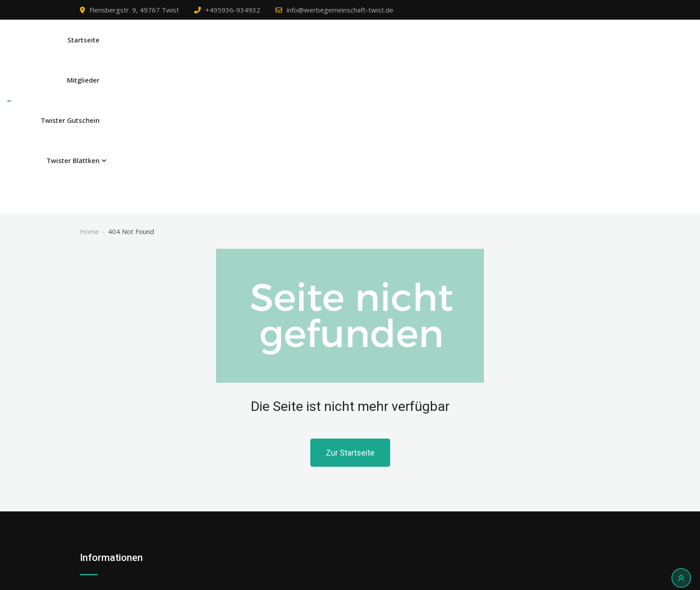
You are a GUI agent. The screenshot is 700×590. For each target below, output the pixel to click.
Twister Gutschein (516, 50)
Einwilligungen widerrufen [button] (119, 529)
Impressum (98, 461)
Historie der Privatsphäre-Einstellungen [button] (141, 512)
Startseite (407, 50)
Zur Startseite (350, 319)
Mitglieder (455, 50)
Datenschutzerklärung (114, 478)
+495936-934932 (233, 10)
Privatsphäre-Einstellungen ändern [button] (133, 495)
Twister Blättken (587, 50)
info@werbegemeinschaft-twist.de (340, 10)
